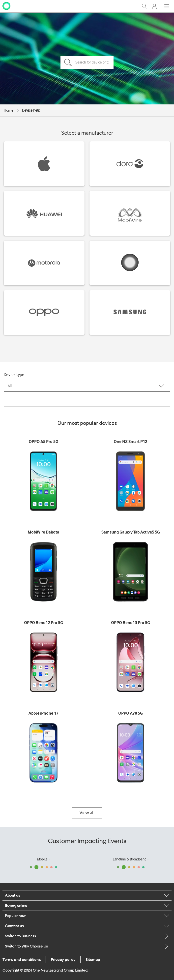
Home (9, 110)
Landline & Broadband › (131, 859)
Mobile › (43, 859)
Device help (31, 110)
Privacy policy (63, 959)
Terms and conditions (22, 959)
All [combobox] (10, 386)
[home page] (6, 6)
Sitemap (93, 959)
